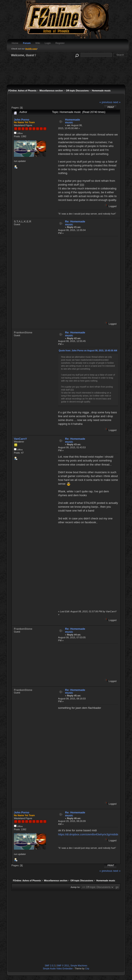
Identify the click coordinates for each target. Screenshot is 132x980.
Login (48, 43)
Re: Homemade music (75, 223)
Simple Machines (79, 966)
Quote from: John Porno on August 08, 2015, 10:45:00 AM (88, 351)
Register (60, 43)
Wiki (38, 43)
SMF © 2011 (63, 966)
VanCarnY (20, 439)
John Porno (22, 120)
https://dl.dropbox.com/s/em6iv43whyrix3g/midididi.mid (92, 834)
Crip (87, 969)
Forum (27, 43)
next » (117, 102)
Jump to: (75, 887)
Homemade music (73, 121)
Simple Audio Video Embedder (58, 969)
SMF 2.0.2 (50, 966)
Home (15, 43)
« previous (106, 102)
